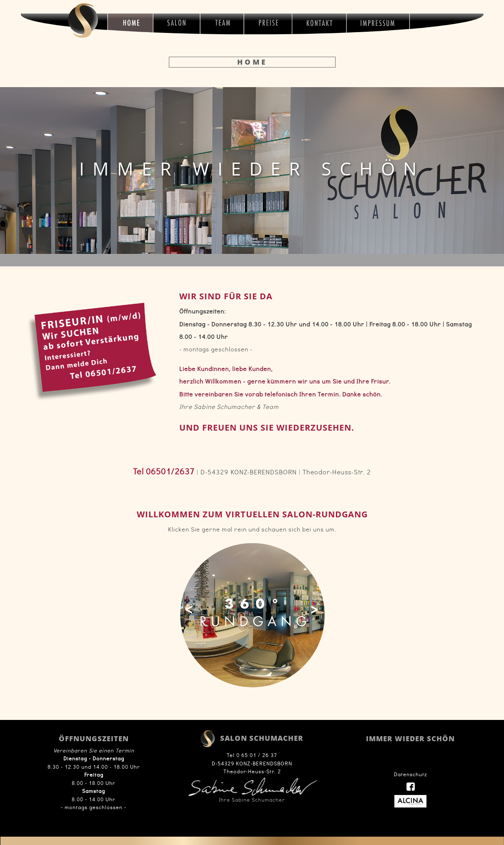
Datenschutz (410, 774)
